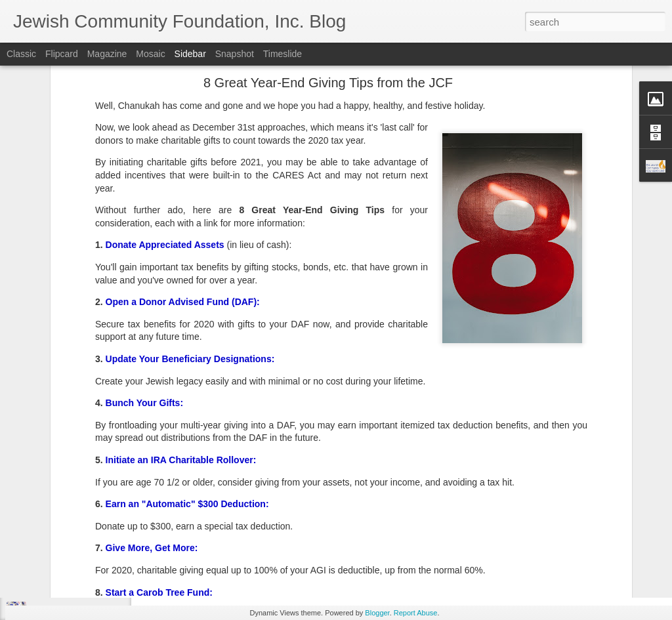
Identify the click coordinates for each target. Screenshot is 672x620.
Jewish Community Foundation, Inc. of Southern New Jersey (448, 510)
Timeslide (283, 54)
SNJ (402, 527)
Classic (21, 54)
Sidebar (190, 54)
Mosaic (150, 54)
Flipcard (62, 54)
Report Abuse (416, 613)
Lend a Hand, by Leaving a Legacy (93, 523)
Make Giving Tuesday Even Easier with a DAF (113, 552)
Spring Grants (444, 527)
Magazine (107, 54)
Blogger (377, 613)
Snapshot (235, 54)
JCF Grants (365, 527)
